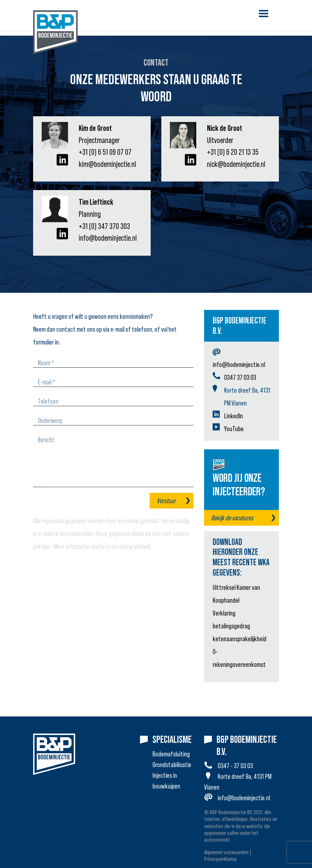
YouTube (234, 429)
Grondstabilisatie (172, 765)
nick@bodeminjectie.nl (236, 164)
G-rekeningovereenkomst (239, 658)
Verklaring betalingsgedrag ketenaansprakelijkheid (240, 626)
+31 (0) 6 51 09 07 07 (105, 152)
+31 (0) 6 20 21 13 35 (233, 152)
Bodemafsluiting (171, 754)
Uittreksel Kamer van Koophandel (236, 594)
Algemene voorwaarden (226, 852)
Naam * (46, 363)
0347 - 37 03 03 (235, 766)
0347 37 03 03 (240, 377)
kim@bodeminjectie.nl (107, 164)
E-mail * (46, 382)
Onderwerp (50, 420)
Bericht (46, 440)
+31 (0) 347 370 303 (104, 226)
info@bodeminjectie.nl (108, 238)
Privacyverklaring (220, 859)
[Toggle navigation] (264, 14)
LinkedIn (233, 416)
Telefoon (48, 401)
